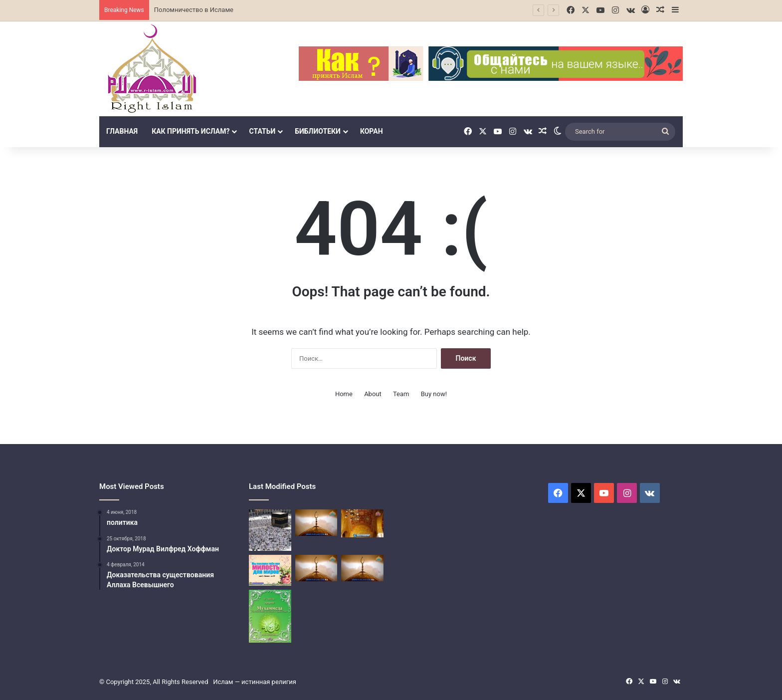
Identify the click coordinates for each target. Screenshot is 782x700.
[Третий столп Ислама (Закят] (316, 523)
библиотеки (318, 131)
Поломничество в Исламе (194, 10)
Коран (372, 131)
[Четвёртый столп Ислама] (362, 523)
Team (401, 394)
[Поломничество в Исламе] (270, 530)
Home (344, 394)
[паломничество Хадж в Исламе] (316, 568)
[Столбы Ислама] (270, 570)
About (373, 394)
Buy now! (434, 394)
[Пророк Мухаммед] (270, 616)
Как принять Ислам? (191, 131)
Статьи (262, 131)
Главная (122, 131)
